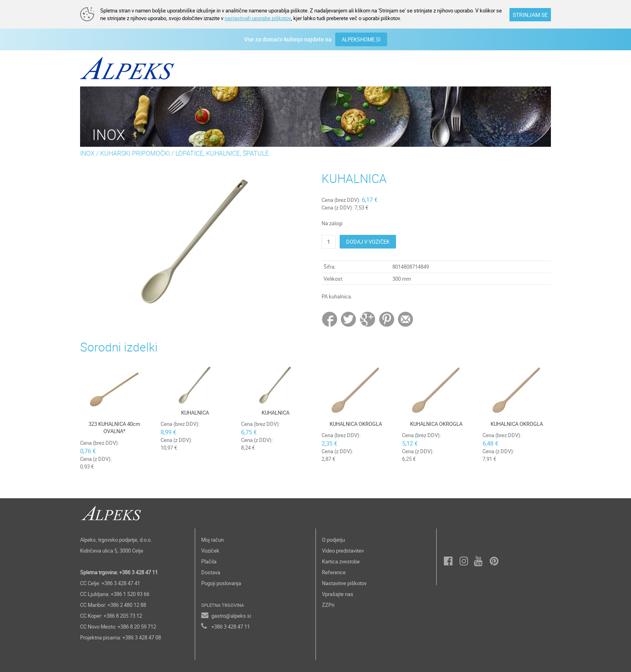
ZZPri (328, 605)
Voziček (210, 551)
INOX (87, 153)
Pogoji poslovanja (221, 583)
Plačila (209, 561)
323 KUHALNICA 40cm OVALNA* (114, 428)
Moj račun (212, 540)
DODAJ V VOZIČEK (368, 242)
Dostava (211, 572)
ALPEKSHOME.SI (361, 39)
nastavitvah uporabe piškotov (258, 18)
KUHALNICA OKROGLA (356, 424)
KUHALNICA (195, 413)
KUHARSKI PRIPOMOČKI (135, 153)
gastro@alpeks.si (231, 616)
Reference (334, 572)
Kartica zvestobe (341, 561)
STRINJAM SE (530, 15)
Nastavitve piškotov (344, 583)
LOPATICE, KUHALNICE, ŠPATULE (222, 153)
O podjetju (333, 540)
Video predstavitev (343, 551)
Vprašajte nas (338, 594)
